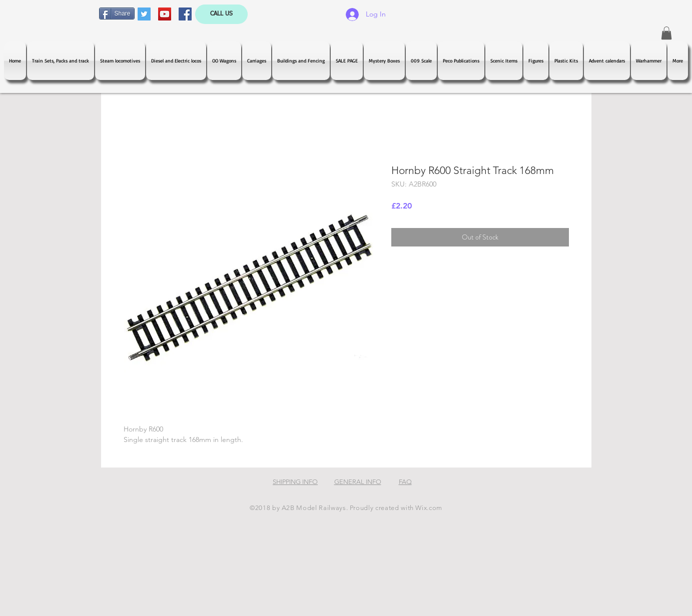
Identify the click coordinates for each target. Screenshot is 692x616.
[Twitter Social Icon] (144, 14)
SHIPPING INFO (295, 482)
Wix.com (429, 508)
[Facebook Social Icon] (185, 14)
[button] (666, 33)
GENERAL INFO (358, 482)
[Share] (117, 13)
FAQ (405, 482)
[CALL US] (221, 14)
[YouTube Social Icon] (165, 14)
